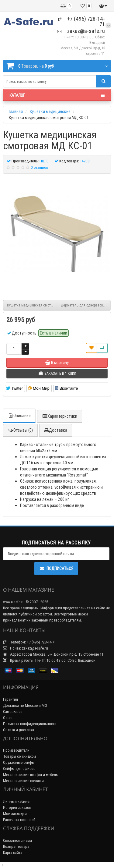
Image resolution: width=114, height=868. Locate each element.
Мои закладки (15, 814)
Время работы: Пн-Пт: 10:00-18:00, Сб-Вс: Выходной (49, 660)
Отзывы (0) (20, 430)
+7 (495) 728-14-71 (81, 21)
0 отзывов (40, 167)
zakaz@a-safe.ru (81, 31)
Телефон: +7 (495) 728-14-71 (29, 642)
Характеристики (60, 416)
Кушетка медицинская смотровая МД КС (32, 305)
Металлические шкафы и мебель (30, 775)
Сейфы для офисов (19, 769)
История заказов (17, 808)
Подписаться (56, 569)
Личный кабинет (17, 801)
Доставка (56, 430)
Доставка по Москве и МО (25, 705)
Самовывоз (13, 712)
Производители (16, 750)
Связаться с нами (17, 840)
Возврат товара (16, 847)
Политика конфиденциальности (30, 724)
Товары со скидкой (19, 756)
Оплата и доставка (19, 730)
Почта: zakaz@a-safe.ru (26, 648)
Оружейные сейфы (19, 762)
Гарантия (10, 699)
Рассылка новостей (19, 820)
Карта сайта (13, 853)
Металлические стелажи (23, 781)
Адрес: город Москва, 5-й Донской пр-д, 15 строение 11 (53, 654)
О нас (8, 718)
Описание (19, 416)
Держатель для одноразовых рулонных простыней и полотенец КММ (86, 305)
